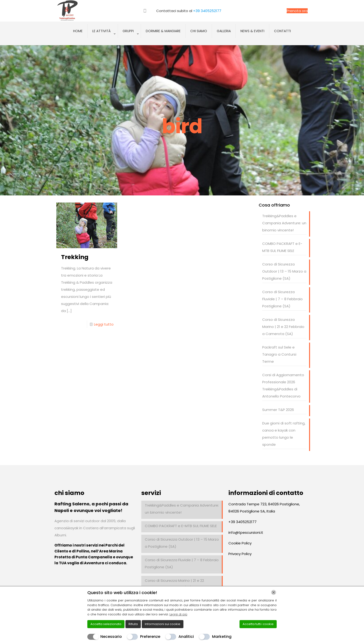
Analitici (186, 637)
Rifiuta (133, 624)
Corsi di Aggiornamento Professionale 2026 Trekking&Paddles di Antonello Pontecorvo (283, 386)
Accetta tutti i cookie (258, 624)
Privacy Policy (240, 554)
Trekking (75, 257)
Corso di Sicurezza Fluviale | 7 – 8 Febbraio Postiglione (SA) (282, 299)
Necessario (111, 637)
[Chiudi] (274, 592)
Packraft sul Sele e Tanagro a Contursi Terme (279, 354)
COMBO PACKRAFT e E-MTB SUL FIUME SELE (282, 247)
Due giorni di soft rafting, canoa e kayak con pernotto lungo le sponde (284, 434)
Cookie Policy (240, 543)
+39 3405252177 (207, 11)
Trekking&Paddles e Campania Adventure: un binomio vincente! (284, 223)
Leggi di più (178, 614)
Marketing (222, 637)
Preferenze (150, 637)
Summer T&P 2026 (278, 410)
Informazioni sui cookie (163, 624)
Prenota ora (297, 11)
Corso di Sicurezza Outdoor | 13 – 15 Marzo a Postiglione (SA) (284, 271)
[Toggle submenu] (103, 43)
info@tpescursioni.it (246, 532)
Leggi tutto (104, 324)
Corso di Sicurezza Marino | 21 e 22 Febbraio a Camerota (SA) (283, 327)
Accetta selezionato (106, 624)
